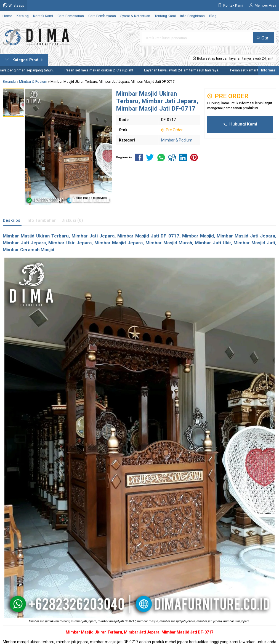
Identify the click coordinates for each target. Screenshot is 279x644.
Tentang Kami (165, 16)
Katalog (23, 16)
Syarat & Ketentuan (135, 16)
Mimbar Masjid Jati (138, 236)
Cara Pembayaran (102, 16)
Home (7, 16)
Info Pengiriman (192, 16)
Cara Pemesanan (71, 16)
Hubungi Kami (240, 124)
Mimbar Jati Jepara (142, 632)
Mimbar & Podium (177, 140)
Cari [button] (263, 38)
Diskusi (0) (72, 220)
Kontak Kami (43, 16)
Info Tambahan (42, 220)
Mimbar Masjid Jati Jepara (246, 236)
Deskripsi (12, 220)
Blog (213, 16)
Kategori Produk (24, 60)
